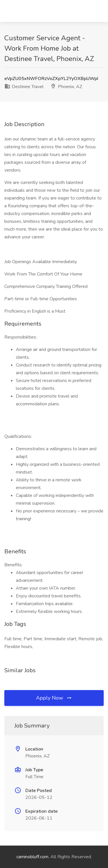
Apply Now (54, 698)
